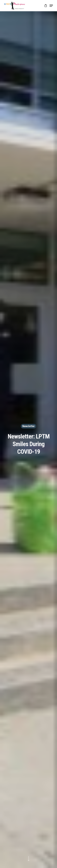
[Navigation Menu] (51, 6)
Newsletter (28, 426)
